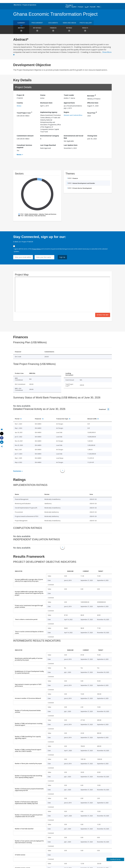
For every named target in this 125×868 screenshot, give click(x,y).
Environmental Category (50, 136)
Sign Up (62, 257)
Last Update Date (71, 145)
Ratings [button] (69, 30)
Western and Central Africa (73, 115)
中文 (98, 7)
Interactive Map (103, 315)
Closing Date (92, 136)
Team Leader (69, 95)
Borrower (91, 95)
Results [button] (85, 30)
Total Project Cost (24, 113)
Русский (93, 7)
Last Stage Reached (48, 145)
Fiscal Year (92, 113)
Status (43, 95)
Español (74, 7)
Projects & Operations (29, 5)
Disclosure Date (46, 103)
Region (66, 112)
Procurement (37, 23)
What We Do (17, 5)
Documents (53, 23)
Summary (21, 23)
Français (81, 7)
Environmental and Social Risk (73, 137)
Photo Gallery (86, 23)
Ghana (19, 106)
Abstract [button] (21, 30)
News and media (69, 23)
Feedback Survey (115, 859)
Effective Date (93, 103)
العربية (87, 7)
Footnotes (17, 471)
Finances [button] (53, 30)
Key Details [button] (37, 30)
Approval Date (69, 103)
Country (20, 103)
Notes (19, 155)
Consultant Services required (24, 146)
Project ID (20, 95)
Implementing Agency (49, 112)
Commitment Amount (25, 136)
